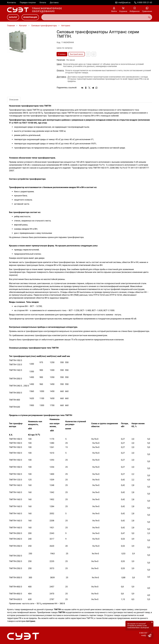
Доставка (54, 3)
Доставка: (62, 77)
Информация (30, 17)
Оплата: (60, 70)
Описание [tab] (14, 100)
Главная (11, 26)
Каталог (13, 17)
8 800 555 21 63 (145, 2)
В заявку (62, 54)
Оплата (43, 3)
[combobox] (97, 17)
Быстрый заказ (77, 54)
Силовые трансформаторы (44, 26)
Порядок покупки (28, 3)
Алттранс (66, 26)
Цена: (59, 64)
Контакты (12, 3)
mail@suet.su (124, 2)
